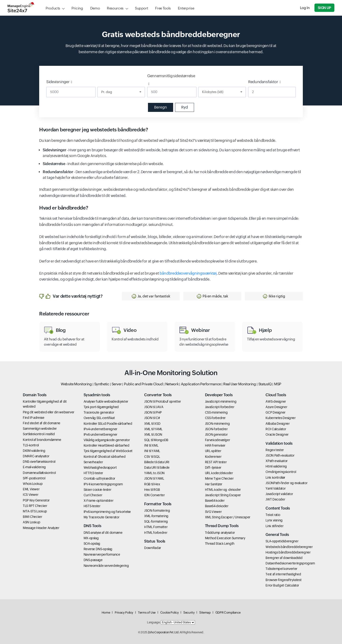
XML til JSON (153, 434)
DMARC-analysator (36, 456)
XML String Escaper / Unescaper (228, 517)
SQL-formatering (156, 521)
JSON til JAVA (154, 407)
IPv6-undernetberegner (100, 434)
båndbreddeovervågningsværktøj (188, 273)
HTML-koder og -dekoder (223, 490)
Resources (115, 8)
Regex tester (275, 450)
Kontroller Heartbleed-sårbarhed (107, 445)
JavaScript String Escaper (223, 495)
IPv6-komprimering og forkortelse (107, 512)
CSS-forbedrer (215, 418)
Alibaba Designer (278, 424)
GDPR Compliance (228, 613)
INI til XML (151, 445)
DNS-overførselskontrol (39, 462)
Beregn (161, 107)
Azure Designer (276, 407)
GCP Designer (275, 412)
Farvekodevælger (218, 440)
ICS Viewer (31, 495)
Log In (305, 8)
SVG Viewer (213, 512)
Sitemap (205, 613)
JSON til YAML (154, 478)
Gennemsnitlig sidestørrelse (171, 76)
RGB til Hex (152, 484)
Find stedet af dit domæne (42, 423)
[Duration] (121, 92)
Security (189, 613)
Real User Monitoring (240, 384)
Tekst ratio (273, 515)
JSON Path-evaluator (280, 455)
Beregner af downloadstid (284, 558)
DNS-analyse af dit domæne (103, 533)
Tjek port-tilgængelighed (101, 407)
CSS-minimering (216, 412)
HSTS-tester (92, 506)
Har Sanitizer (214, 484)
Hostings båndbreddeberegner (288, 552)
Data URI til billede (157, 467)
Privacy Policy (124, 613)
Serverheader (93, 462)
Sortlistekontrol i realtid (39, 434)
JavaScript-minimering (221, 401)
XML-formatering (156, 516)
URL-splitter (213, 451)
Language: (154, 622)
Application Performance (201, 384)
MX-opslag (91, 538)
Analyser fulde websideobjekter (106, 401)
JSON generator (216, 434)
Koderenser (213, 457)
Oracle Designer (277, 434)
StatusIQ (265, 384)
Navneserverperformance (102, 554)
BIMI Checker (33, 517)
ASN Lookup (31, 522)
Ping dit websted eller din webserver (49, 412)
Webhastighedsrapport (100, 467)
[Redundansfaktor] (272, 92)
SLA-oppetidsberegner (282, 541)
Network (172, 384)
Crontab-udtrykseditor (99, 478)
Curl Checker (93, 495)
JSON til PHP (153, 412)
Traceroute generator (99, 412)
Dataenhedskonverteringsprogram (290, 563)
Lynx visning (274, 520)
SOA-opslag (92, 544)
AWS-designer (276, 401)
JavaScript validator (279, 494)
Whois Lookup (33, 484)
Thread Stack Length (220, 544)
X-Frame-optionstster (99, 501)
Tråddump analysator (220, 533)
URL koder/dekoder (219, 473)
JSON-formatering (157, 510)
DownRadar (153, 548)
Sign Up (324, 8)
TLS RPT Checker (35, 506)
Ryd (185, 107)
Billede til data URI (157, 462)
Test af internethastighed (283, 574)
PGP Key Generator (36, 500)
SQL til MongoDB (156, 440)
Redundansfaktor (263, 82)
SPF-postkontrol (34, 478)
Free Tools (163, 8)
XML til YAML (153, 429)
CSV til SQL (152, 457)
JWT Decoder (275, 499)
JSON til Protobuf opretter (163, 401)
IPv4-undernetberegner (100, 429)
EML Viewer (31, 489)
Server (117, 384)
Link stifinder (274, 526)
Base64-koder (215, 501)
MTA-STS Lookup (35, 511)
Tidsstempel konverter (281, 569)
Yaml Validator (275, 488)
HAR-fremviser (215, 445)
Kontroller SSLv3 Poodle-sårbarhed (108, 424)
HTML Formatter (156, 527)
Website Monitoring (76, 384)
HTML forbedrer (156, 533)
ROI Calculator (276, 429)
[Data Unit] (222, 92)
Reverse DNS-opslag (98, 549)
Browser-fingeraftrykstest (283, 580)
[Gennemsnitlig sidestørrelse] (172, 92)
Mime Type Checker (219, 478)
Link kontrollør (275, 477)
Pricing (77, 8)
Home (106, 613)
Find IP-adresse (34, 418)
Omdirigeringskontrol (281, 472)
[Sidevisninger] (71, 92)
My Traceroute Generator (102, 517)
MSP (278, 384)
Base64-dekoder (217, 506)
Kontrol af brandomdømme (42, 440)
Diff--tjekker (213, 467)
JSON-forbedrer (216, 429)
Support (141, 8)
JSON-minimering (217, 424)
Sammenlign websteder (40, 429)
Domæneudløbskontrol (39, 473)
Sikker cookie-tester (97, 490)
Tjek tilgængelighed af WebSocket (108, 451)
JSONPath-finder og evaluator (286, 483)
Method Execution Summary (225, 538)
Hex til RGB (152, 490)
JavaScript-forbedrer (220, 407)
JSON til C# (152, 418)
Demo (95, 8)
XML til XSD (152, 424)
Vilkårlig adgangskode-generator (107, 440)
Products (53, 8)
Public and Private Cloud (143, 384)
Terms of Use (147, 613)
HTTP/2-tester (93, 473)
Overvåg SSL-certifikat (99, 418)
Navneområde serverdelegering (106, 566)
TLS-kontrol (31, 445)
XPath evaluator (277, 461)
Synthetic (102, 384)
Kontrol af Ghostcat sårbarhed (105, 457)
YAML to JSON (154, 473)
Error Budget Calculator (282, 585)
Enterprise (186, 8)
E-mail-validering (34, 467)
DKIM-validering (34, 451)
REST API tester (216, 462)
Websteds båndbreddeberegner (289, 547)
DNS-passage (93, 560)
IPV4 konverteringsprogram (103, 484)
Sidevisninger (58, 82)
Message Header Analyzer (41, 528)
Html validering (276, 466)
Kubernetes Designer (280, 418)
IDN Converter (154, 495)
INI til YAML (152, 451)
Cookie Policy (169, 613)
